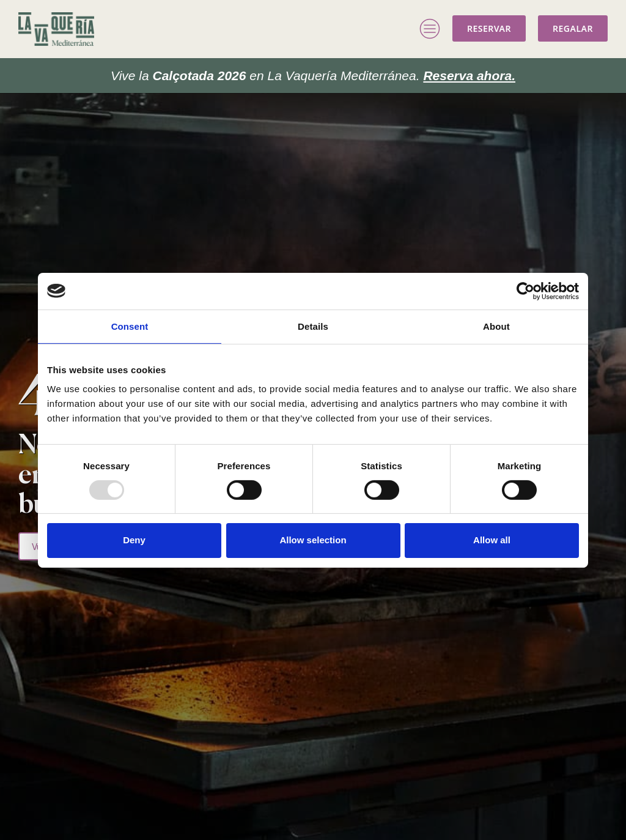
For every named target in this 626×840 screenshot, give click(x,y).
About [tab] (496, 326)
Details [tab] (313, 326)
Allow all (492, 540)
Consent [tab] (130, 326)
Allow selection (313, 540)
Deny (134, 540)
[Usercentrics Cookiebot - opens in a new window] (525, 291)
